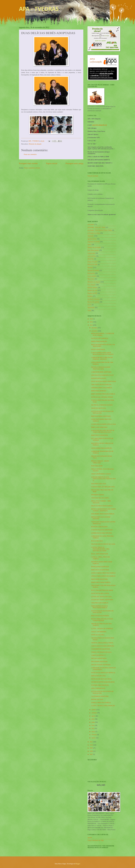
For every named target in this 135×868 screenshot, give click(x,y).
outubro (94, 710)
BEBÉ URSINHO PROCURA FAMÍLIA (103, 394)
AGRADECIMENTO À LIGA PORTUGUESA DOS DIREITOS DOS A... (103, 479)
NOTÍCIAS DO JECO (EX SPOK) (101, 679)
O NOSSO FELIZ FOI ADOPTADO (102, 530)
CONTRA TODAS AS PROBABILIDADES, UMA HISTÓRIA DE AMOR (100, 549)
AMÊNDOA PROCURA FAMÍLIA (102, 388)
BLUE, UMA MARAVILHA (100, 554)
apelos (89, 245)
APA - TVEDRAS (39, 9)
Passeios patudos (92, 288)
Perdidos (90, 296)
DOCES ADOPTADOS (98, 349)
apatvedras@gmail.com (100, 125)
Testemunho (91, 308)
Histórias (90, 268)
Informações (91, 273)
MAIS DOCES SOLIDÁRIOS (100, 616)
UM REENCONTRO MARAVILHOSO (103, 682)
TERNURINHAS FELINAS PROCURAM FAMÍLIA (99, 607)
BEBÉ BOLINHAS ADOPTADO (101, 416)
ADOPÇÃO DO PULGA (99, 408)
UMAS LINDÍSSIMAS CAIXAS (101, 474)
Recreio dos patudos (93, 302)
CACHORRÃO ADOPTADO (100, 696)
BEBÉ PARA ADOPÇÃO (99, 391)
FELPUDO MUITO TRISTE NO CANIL (103, 544)
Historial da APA (92, 265)
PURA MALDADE (97, 466)
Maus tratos (91, 279)
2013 (91, 322)
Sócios (89, 305)
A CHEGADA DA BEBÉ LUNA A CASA (103, 424)
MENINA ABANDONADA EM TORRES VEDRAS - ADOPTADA (104, 510)
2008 (91, 751)
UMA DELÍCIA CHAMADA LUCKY (102, 375)
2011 (91, 742)
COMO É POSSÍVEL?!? (98, 655)
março (94, 732)
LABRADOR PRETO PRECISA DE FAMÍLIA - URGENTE (102, 358)
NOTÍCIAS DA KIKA (98, 635)
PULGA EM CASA (97, 541)
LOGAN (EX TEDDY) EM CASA (101, 597)
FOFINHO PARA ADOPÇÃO (100, 685)
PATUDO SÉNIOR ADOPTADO (101, 665)
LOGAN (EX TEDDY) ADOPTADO (102, 600)
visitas (89, 311)
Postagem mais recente (28, 163)
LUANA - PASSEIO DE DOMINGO (102, 629)
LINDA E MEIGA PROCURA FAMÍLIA (103, 576)
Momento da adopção (35, 144)
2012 (91, 325)
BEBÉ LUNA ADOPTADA (99, 427)
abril (93, 728)
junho (93, 722)
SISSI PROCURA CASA (99, 484)
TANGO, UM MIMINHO (99, 632)
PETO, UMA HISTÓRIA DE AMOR (102, 590)
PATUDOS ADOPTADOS (99, 658)
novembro (95, 331)
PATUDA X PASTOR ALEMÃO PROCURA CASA (101, 368)
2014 (91, 319)
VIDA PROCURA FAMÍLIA (100, 603)
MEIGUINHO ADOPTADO (99, 579)
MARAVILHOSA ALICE (99, 378)
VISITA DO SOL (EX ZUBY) (100, 498)
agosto (94, 716)
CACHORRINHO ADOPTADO (101, 649)
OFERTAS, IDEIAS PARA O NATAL (102, 643)
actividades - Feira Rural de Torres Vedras (100, 230)
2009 (91, 748)
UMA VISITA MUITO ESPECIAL (101, 385)
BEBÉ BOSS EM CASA (98, 676)
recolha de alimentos (94, 299)
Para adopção (91, 285)
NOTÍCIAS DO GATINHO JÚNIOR (102, 397)
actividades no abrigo (94, 233)
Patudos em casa (92, 290)
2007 (91, 754)
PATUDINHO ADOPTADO (99, 662)
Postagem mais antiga (74, 163)
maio (93, 725)
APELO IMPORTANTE (98, 688)
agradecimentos (92, 239)
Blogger (78, 864)
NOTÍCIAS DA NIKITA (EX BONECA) (103, 673)
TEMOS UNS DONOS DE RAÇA (101, 652)
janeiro (94, 738)
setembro (94, 713)
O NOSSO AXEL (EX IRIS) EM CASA (103, 487)
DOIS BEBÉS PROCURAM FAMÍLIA (103, 514)
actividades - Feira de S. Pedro (96, 227)
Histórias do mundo (93, 270)
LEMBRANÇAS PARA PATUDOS (102, 533)
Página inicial (52, 163)
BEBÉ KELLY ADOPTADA (100, 435)
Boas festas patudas (93, 250)
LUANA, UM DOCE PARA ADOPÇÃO (103, 706)
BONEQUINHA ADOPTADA (100, 567)
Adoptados (91, 236)
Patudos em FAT (92, 293)
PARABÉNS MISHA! (98, 495)
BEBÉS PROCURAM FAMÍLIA (101, 582)
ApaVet (90, 838)
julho (93, 719)
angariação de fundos (94, 242)
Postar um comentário (30, 154)
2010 (91, 745)
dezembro (95, 328)
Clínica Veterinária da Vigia (96, 840)
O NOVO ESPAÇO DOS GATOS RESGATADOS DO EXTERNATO (102, 354)
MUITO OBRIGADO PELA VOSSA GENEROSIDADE (102, 620)
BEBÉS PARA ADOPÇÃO (99, 341)
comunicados (91, 253)
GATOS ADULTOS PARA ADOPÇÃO (103, 646)
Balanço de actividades (94, 247)
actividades (91, 224)
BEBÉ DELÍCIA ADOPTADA (100, 570)
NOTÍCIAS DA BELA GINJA (100, 593)
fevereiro (94, 735)
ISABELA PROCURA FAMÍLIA (101, 703)
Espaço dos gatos (93, 262)
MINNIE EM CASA (97, 699)
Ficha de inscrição (93, 176)
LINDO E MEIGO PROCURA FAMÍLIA (103, 573)
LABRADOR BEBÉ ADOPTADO (101, 372)
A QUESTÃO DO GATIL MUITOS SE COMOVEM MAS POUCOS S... (103, 431)
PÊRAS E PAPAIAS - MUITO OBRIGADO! (100, 462)
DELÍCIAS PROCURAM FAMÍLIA (102, 506)
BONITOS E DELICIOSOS (99, 527)
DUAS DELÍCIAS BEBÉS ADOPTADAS (104, 381)
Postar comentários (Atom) (32, 168)
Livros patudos (92, 276)
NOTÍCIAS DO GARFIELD (100, 338)
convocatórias (92, 256)
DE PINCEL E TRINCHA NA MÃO (102, 405)
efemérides (91, 259)
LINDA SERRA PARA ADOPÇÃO (102, 448)
